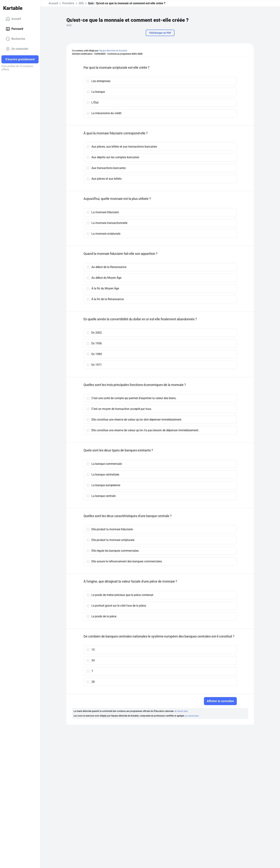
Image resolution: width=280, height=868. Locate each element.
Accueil (13, 19)
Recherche (15, 39)
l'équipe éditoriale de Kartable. (113, 51)
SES (81, 3)
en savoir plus (181, 711)
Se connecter (17, 49)
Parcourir (15, 29)
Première (68, 3)
